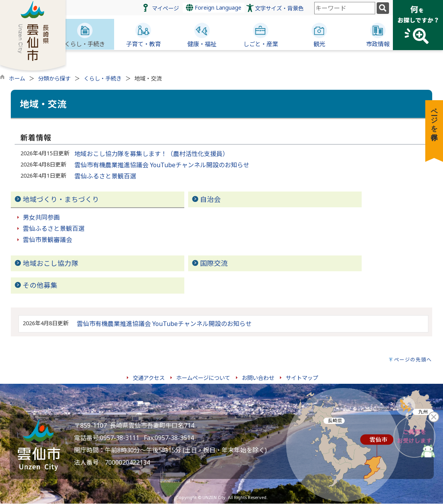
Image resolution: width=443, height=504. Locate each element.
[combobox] (345, 8)
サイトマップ (302, 378)
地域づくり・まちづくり (61, 199)
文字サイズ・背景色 (279, 8)
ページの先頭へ (413, 360)
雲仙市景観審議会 (47, 240)
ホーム (17, 78)
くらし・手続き (103, 78)
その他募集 (40, 285)
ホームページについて (203, 378)
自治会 (211, 199)
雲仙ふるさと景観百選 (105, 176)
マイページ (165, 8)
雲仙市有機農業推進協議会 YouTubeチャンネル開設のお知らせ (162, 165)
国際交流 (214, 263)
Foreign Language (214, 8)
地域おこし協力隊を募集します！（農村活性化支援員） (152, 154)
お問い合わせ (258, 378)
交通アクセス (149, 378)
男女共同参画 (41, 217)
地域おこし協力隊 (51, 263)
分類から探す (54, 78)
